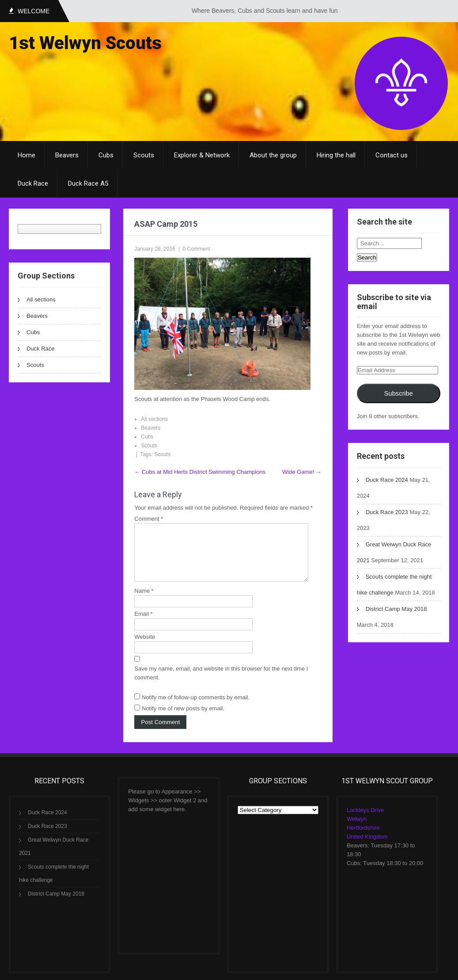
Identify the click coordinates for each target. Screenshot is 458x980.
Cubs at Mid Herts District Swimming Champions (200, 472)
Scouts (144, 155)
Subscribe (399, 393)
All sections (41, 299)
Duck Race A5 (88, 183)
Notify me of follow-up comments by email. (196, 708)
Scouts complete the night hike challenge (54, 884)
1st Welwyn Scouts (85, 43)
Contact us (392, 155)
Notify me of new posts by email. (183, 719)
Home (26, 155)
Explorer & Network (202, 155)
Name (144, 601)
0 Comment (197, 249)
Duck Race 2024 (387, 480)
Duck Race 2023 (387, 512)
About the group (273, 155)
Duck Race (33, 183)
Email (143, 624)
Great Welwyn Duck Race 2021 (54, 857)
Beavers (67, 155)
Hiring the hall (336, 155)
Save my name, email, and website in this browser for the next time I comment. (221, 684)
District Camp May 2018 (396, 609)
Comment (149, 519)
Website (145, 647)
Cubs (106, 155)
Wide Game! (302, 472)
